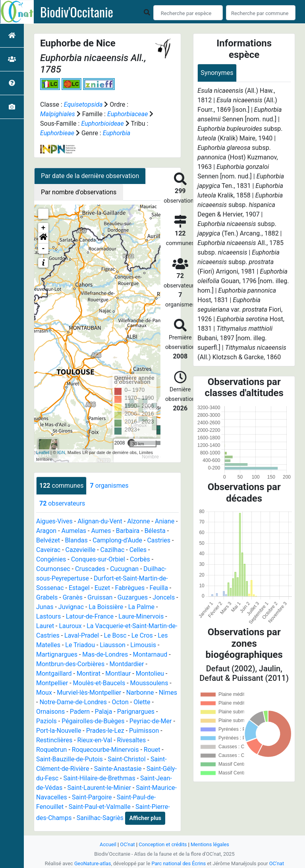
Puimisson (144, 731)
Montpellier (52, 683)
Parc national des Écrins (179, 863)
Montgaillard (54, 674)
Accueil (108, 844)
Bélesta (155, 531)
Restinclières (54, 740)
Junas (45, 607)
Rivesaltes (132, 740)
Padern (80, 712)
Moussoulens (149, 683)
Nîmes (168, 693)
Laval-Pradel (82, 635)
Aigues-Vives (54, 521)
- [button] (43, 249)
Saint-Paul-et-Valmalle (100, 807)
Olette (142, 702)
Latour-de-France (90, 616)
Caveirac (48, 550)
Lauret (45, 626)
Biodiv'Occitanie (77, 12)
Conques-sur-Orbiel (98, 559)
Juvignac (71, 607)
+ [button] (43, 228)
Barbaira (128, 531)
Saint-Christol (126, 759)
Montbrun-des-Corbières (70, 664)
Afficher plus (145, 818)
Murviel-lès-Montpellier (89, 693)
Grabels (47, 597)
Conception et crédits (163, 844)
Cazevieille (81, 550)
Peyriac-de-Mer (151, 721)
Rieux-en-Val (95, 740)
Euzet (102, 588)
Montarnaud (150, 654)
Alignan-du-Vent (100, 521)
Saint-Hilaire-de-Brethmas (99, 778)
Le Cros (142, 635)
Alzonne (138, 521)
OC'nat (127, 844)
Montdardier (127, 664)
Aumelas (74, 531)
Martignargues (57, 654)
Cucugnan (124, 569)
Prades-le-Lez (105, 731)
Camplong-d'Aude (117, 540)
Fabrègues (130, 588)
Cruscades (90, 569)
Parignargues (136, 712)
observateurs (62, 503)
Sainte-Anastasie (118, 769)
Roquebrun (51, 750)
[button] (43, 238)
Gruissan (100, 597)
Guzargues (133, 597)
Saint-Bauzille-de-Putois (69, 759)
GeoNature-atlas (93, 863)
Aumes (101, 531)
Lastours (48, 616)
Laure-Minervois (141, 616)
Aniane (165, 521)
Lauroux (70, 626)
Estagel (79, 588)
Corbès (140, 559)
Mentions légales (210, 844)
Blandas (76, 540)
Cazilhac (113, 550)
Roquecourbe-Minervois (105, 750)
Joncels (164, 597)
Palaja (104, 712)
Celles (138, 550)
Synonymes (217, 73)
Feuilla (159, 588)
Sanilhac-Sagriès (100, 818)
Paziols (46, 721)
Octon (120, 702)
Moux (44, 693)
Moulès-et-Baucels (99, 683)
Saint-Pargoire (92, 797)
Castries (159, 540)
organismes (109, 486)
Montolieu (150, 674)
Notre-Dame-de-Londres (73, 702)
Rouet (152, 750)
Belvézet (48, 540)
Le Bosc (115, 635)
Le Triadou (80, 645)
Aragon (46, 531)
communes (61, 486)
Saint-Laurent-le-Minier (99, 788)
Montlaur (118, 674)
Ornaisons (50, 712)
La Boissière (106, 607)
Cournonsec (53, 569)
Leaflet (43, 452)
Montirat (89, 674)
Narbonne (140, 693)
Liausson (113, 645)
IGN (61, 452)
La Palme (141, 607)
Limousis (143, 645)
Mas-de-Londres (105, 654)
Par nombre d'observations (79, 192)
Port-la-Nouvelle (59, 731)
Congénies (51, 559)
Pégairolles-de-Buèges (93, 721)
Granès (73, 597)
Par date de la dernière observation (90, 176)
